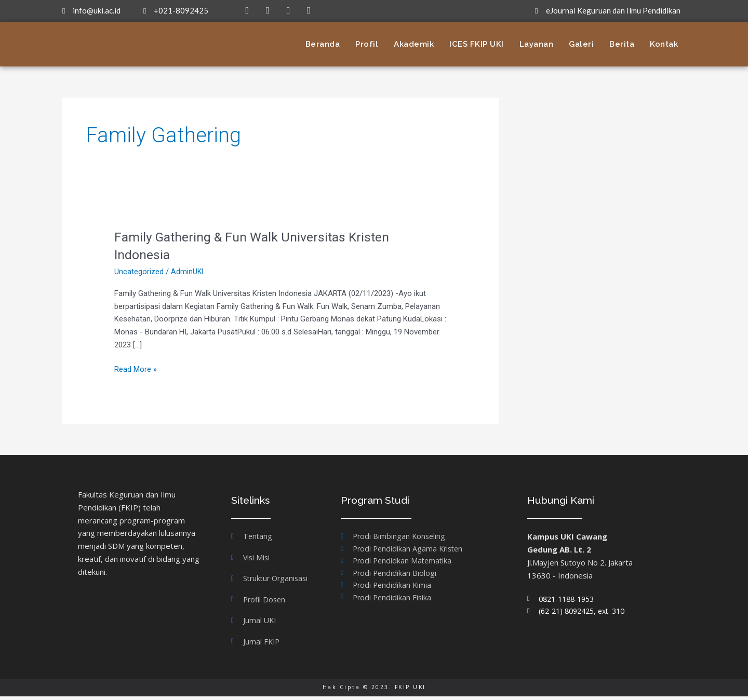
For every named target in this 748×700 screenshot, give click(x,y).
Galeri (581, 44)
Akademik (414, 44)
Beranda (323, 44)
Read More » (136, 368)
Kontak (664, 44)
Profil (367, 44)
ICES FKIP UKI (477, 44)
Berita (622, 44)
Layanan (537, 44)
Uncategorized (139, 272)
